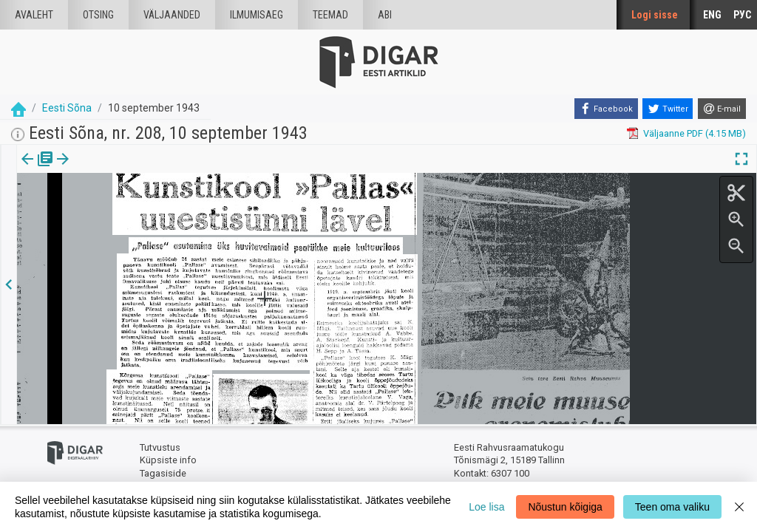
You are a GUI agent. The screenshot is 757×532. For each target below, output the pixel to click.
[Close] (739, 507)
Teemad (330, 15)
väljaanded (172, 15)
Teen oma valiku (672, 507)
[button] (126, 169)
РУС (742, 15)
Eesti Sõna (67, 108)
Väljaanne (37, 169)
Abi (385, 15)
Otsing (98, 15)
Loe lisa (486, 507)
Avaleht (34, 15)
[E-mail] (722, 109)
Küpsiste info (168, 460)
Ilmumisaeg (257, 15)
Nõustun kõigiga (565, 507)
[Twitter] (668, 109)
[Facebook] (606, 109)
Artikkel (103, 169)
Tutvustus (160, 447)
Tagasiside (163, 473)
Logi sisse (655, 15)
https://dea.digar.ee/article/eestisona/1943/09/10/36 (130, 210)
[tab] (37, 170)
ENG (712, 15)
